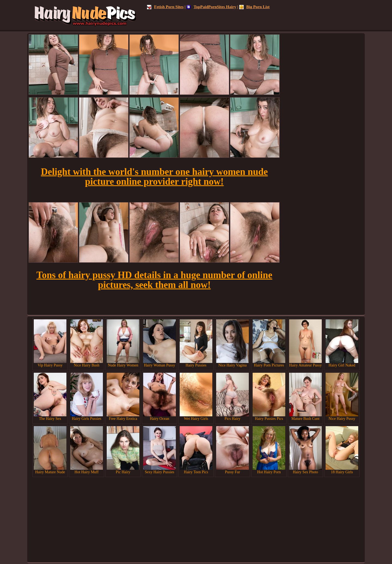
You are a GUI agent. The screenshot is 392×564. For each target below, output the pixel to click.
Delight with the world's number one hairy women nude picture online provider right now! (154, 177)
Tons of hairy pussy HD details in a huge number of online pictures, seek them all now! (154, 280)
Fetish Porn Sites (165, 7)
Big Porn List (255, 7)
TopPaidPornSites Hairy (211, 7)
